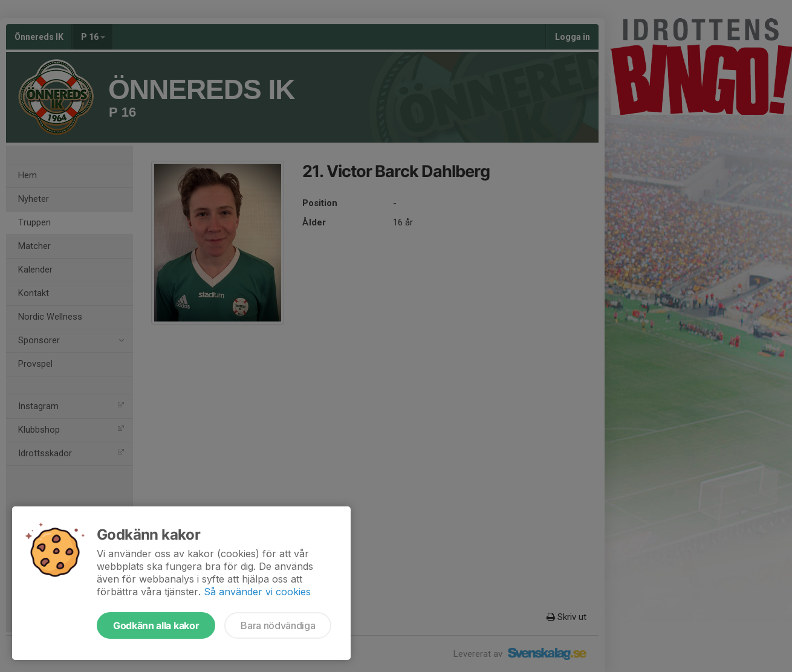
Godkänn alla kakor (156, 625)
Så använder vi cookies (257, 592)
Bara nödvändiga (278, 625)
